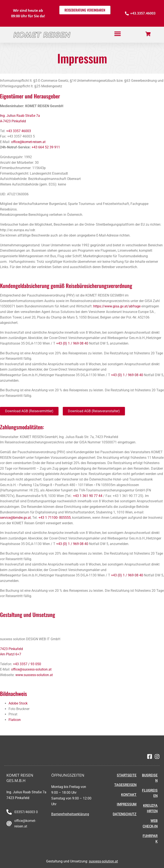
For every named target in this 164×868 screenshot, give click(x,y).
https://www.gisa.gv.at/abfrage (117, 306)
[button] (118, 34)
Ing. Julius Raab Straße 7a (20, 116)
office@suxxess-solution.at (31, 669)
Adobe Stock (18, 703)
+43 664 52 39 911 (46, 147)
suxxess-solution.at (103, 861)
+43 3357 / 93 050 (27, 664)
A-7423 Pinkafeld (13, 121)
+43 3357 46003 (19, 131)
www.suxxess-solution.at (34, 675)
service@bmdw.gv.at (15, 518)
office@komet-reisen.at (28, 142)
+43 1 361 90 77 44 (88, 496)
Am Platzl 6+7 (11, 654)
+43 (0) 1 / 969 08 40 (72, 343)
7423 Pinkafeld (11, 649)
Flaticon (15, 720)
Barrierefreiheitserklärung (70, 814)
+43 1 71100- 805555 (55, 518)
